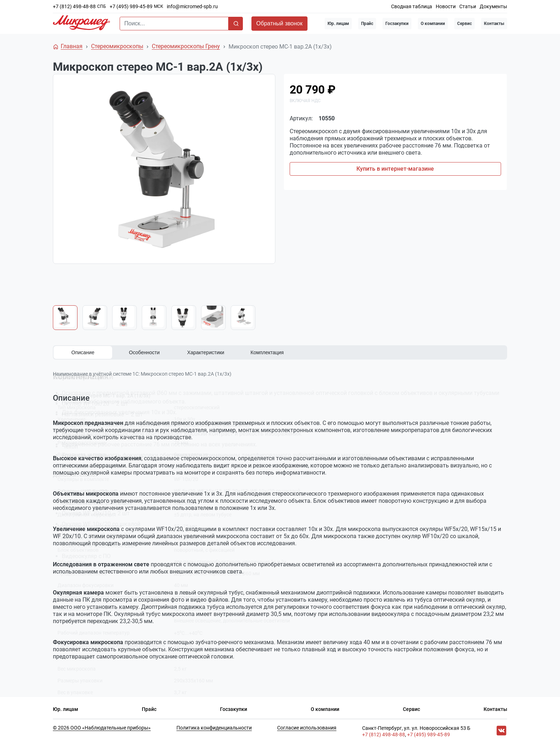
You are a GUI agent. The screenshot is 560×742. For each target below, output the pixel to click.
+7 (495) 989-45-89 (131, 6)
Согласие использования (307, 726)
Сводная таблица (412, 6)
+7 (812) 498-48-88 (74, 6)
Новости (446, 6)
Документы (493, 6)
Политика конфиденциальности (214, 726)
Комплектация (267, 352)
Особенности (144, 352)
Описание (83, 352)
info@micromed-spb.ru (192, 6)
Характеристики (206, 352)
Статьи (468, 6)
